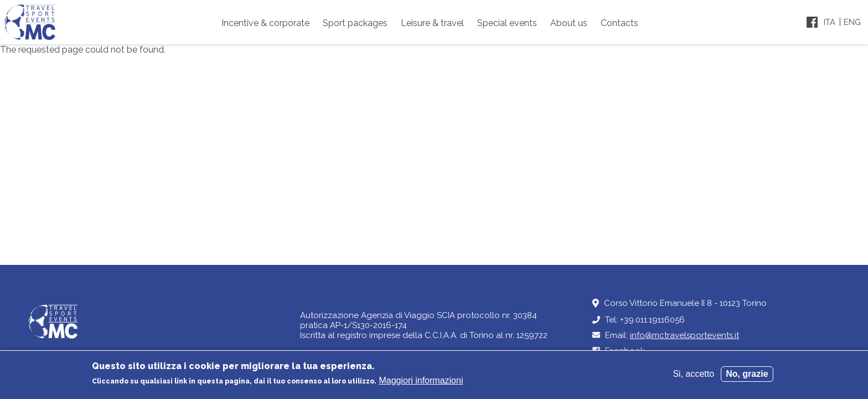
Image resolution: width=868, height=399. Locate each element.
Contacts (619, 23)
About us (569, 23)
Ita (830, 22)
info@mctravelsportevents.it (684, 335)
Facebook (625, 351)
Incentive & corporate (265, 23)
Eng (852, 22)
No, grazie (747, 378)
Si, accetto (693, 378)
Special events (507, 23)
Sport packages (355, 23)
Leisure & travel (432, 23)
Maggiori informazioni (421, 385)
